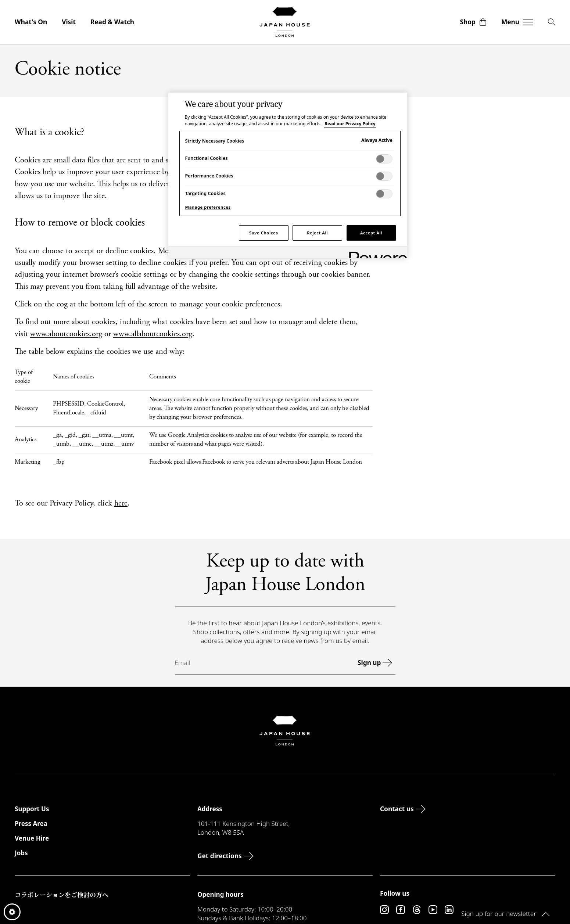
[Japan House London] (285, 22)
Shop (473, 22)
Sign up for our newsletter (505, 914)
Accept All (371, 233)
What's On (31, 22)
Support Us (32, 809)
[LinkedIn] (449, 910)
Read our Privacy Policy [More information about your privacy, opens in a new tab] (350, 124)
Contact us (404, 809)
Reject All (317, 233)
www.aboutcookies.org (66, 334)
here (121, 504)
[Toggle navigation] (517, 22)
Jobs (21, 853)
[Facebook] (401, 910)
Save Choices (264, 233)
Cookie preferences (12, 912)
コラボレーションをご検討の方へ (62, 894)
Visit (69, 22)
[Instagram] (384, 910)
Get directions (227, 856)
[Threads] (417, 910)
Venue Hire (32, 838)
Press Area (31, 824)
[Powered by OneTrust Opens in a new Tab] (376, 253)
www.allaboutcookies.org (153, 334)
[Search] (552, 22)
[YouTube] (433, 910)
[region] (288, 175)
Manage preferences (208, 207)
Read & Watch (112, 22)
